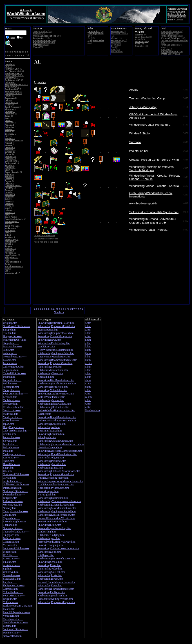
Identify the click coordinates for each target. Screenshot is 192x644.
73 (10, 201)
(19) (117, 38)
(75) (172, 52)
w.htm (88, 397)
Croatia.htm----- (12, 434)
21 (9, 215)
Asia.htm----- (10, 353)
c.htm (88, 330)
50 (9, 116)
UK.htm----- (10, 471)
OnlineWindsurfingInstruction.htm (56, 410)
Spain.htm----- (11, 461)
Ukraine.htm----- (12, 552)
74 (9, 154)
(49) (172, 31)
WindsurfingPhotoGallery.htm (54, 343)
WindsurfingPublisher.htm (52, 461)
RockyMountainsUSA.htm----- (20, 606)
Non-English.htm (47, 495)
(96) (140, 39)
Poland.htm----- (11, 437)
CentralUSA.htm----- (14, 373)
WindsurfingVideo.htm (50, 569)
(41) (144, 37)
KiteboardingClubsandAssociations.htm (59, 501)
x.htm (88, 400)
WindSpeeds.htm (47, 437)
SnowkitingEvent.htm (49, 565)
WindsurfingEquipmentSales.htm (56, 333)
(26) (172, 36)
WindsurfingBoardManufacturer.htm (57, 454)
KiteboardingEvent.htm (50, 579)
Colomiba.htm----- (13, 592)
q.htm (88, 377)
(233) (171, 54)
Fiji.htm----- (9, 569)
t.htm (88, 387)
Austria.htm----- (12, 565)
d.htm (88, 333)
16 (14, 80)
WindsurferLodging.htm (51, 458)
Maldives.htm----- (13, 417)
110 (8, 136)
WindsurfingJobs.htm (49, 552)
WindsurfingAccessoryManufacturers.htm (60, 481)
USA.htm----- (10, 555)
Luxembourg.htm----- (15, 521)
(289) (45, 40)
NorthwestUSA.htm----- (16, 474)
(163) (167, 49)
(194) (47, 36)
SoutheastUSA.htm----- (16, 629)
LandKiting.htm (46, 346)
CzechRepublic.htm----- (16, 407)
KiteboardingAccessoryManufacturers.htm (61, 444)
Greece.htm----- (11, 575)
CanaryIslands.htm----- (15, 511)
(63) (39, 34)
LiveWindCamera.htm (50, 447)
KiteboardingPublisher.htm (52, 596)
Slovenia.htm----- (12, 441)
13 (15, 219)
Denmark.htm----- (13, 633)
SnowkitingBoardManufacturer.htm (57, 417)
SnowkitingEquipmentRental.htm (56, 474)
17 (8, 67)
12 (10, 188)
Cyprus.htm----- (11, 518)
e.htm (88, 336)
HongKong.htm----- (14, 427)
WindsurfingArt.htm (49, 427)
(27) (42, 31)
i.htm (88, 350)
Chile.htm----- (11, 602)
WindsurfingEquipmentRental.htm (56, 326)
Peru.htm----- (10, 363)
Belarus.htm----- (12, 538)
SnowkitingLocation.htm (51, 434)
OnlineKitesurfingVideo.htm (53, 478)
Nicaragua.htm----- (13, 387)
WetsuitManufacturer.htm (51, 397)
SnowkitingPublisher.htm (51, 592)
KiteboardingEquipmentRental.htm (57, 511)
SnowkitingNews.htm (49, 340)
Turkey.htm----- (11, 390)
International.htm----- (15, 488)
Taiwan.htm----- (12, 478)
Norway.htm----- (12, 508)
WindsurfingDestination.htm (53, 498)
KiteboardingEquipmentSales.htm (56, 353)
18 (10, 165)
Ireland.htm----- (11, 377)
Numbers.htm (92, 410)
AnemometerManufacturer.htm (54, 357)
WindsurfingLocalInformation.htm (56, 515)
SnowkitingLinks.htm (49, 525)
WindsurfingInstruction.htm (53, 387)
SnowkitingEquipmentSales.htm (55, 363)
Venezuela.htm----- (13, 616)
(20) (116, 45)
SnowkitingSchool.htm (50, 562)
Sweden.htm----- (12, 333)
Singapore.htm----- (13, 535)
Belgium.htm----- (12, 599)
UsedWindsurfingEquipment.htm (55, 350)
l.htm (88, 360)
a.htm (88, 323)
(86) (141, 35)
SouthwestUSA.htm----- (16, 548)
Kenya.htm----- (11, 458)
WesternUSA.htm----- (15, 505)
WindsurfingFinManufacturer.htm (56, 589)
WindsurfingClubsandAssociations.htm (59, 471)
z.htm (88, 407)
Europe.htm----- (11, 330)
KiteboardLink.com (177, 14)
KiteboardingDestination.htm (53, 407)
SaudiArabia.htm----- (14, 579)
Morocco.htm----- (12, 404)
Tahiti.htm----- (11, 350)
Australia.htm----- (13, 481)
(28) (142, 46)
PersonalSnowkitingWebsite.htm (55, 599)
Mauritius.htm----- (13, 414)
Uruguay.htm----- (12, 323)
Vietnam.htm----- (12, 545)
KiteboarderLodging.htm (51, 535)
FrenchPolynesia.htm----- (17, 612)
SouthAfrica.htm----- (14, 596)
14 (10, 174)
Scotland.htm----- (12, 346)
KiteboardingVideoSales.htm (53, 488)
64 (13, 94)
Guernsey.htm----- (13, 528)
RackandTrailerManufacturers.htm (56, 582)
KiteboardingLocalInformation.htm (57, 383)
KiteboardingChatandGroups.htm (56, 505)
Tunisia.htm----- (12, 400)
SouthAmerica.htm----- (15, 394)
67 (13, 91)
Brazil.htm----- (11, 421)
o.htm (88, 370)
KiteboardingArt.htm (49, 538)
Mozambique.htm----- (15, 357)
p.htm (88, 373)
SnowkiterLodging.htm (50, 545)
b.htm (88, 326)
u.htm (88, 390)
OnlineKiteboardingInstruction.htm (57, 421)
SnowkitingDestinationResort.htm (56, 323)
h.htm (88, 346)
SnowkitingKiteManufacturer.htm (56, 380)
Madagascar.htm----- (14, 454)
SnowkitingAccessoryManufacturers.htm (60, 451)
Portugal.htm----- (12, 380)
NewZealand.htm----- (15, 636)
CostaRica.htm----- (13, 542)
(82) (44, 43)
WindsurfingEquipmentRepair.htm (56, 602)
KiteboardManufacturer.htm (53, 370)
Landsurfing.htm (47, 532)
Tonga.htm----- (11, 343)
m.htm (88, 363)
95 (8, 199)
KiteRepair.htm (46, 555)
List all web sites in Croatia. (46, 239)
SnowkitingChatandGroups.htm (55, 336)
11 (11, 103)
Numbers (59, 312)
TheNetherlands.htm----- (16, 532)
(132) (173, 38)
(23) (95, 31)
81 (11, 98)
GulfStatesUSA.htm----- (16, 484)
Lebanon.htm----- (12, 397)
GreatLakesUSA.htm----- (17, 326)
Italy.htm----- (10, 582)
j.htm (88, 353)
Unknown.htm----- (13, 572)
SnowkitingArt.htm (48, 491)
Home (171, 20)
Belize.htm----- (11, 447)
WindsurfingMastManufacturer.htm (57, 508)
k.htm (88, 357)
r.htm (88, 380)
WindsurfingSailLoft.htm (51, 572)
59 (13, 73)
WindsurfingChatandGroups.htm (55, 441)
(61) (119, 40)
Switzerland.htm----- (14, 495)
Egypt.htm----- (11, 468)
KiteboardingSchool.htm (51, 400)
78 (11, 156)
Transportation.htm (48, 330)
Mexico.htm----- (12, 410)
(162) (170, 34)
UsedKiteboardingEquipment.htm (56, 484)
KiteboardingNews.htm (50, 373)
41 (13, 69)
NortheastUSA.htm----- (16, 491)
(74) (140, 44)
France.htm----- (11, 609)
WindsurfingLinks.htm (50, 575)
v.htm (88, 394)
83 (10, 253)
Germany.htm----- (13, 589)
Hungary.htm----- (12, 336)
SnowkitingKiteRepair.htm (52, 521)
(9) (119, 31)
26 (10, 105)
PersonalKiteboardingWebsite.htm (56, 518)
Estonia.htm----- (12, 360)
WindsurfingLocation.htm (52, 424)
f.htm (88, 340)
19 (10, 159)
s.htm (88, 383)
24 (13, 172)
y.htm (88, 404)
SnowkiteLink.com (177, 17)
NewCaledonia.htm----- (16, 622)
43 (14, 71)
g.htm (88, 343)
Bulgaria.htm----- (12, 498)
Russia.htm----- (11, 559)
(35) (117, 52)
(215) (41, 38)
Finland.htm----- (12, 562)
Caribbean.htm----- (13, 619)
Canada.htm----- (12, 515)
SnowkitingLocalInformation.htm (56, 394)
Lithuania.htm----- (13, 501)
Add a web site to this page (46, 242)
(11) (166, 47)
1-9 (28, 55)
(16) (91, 38)
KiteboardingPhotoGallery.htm (54, 404)
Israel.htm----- (11, 444)
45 (14, 141)
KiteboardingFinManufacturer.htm (56, 559)
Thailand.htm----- (12, 525)
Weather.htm (44, 414)
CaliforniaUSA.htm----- (16, 367)
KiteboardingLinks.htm (50, 468)
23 (9, 206)
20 (14, 76)
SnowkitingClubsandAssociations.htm (58, 548)
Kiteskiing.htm (46, 377)
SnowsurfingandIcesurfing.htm (54, 528)
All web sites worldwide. (45, 236)
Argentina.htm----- (13, 370)
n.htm (88, 367)
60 (10, 64)
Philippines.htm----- (14, 585)
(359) (41, 45)
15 (11, 114)
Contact (179, 20)
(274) (142, 42)
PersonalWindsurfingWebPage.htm (56, 542)
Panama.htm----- (12, 626)
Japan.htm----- (11, 424)
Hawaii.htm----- (11, 464)
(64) (116, 43)
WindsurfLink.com (176, 12)
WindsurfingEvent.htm (50, 585)
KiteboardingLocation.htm (52, 464)
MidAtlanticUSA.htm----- (17, 340)
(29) (114, 47)
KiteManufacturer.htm (50, 431)
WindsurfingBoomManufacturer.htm (57, 360)
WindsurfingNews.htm (50, 367)
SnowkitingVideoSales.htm (52, 390)
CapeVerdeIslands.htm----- (17, 431)
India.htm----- (10, 451)
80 (9, 96)
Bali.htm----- (10, 383)
